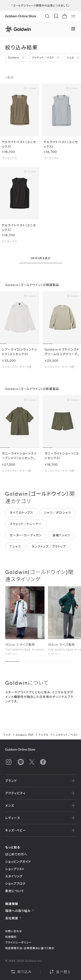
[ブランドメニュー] (73, 29)
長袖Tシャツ (61, 537)
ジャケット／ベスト (43, 57)
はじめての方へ (16, 854)
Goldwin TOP (25, 735)
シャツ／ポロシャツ (57, 514)
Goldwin (14, 57)
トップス (43, 735)
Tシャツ (15, 548)
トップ (7, 735)
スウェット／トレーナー (26, 526)
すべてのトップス (21, 514)
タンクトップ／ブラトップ (49, 548)
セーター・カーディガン (26, 537)
